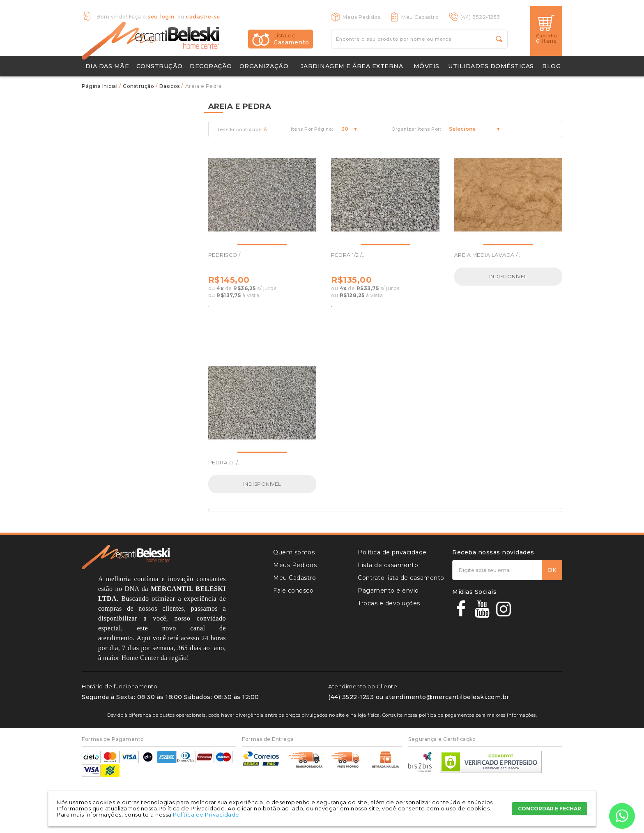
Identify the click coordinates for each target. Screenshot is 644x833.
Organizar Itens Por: (416, 129)
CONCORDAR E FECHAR (550, 809)
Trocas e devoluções (389, 603)
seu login (161, 17)
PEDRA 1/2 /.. (348, 255)
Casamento (291, 39)
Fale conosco (293, 591)
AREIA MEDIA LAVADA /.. (487, 255)
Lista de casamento (388, 565)
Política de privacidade (392, 552)
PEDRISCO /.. (226, 255)
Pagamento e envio (388, 591)
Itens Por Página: (312, 129)
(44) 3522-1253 (480, 17)
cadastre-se (203, 17)
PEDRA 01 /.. (224, 463)
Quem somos (294, 552)
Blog (551, 66)
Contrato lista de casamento (401, 578)
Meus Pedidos (361, 17)
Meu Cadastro (420, 17)
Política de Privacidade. (207, 815)
